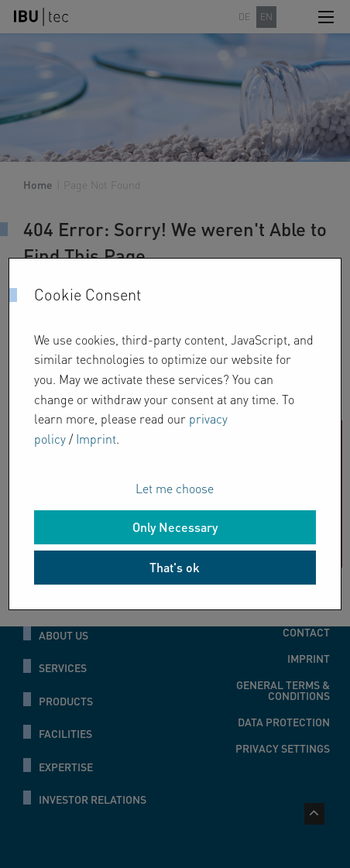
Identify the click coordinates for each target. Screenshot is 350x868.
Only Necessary (175, 527)
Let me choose (175, 488)
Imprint (96, 439)
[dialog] (175, 434)
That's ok (175, 567)
